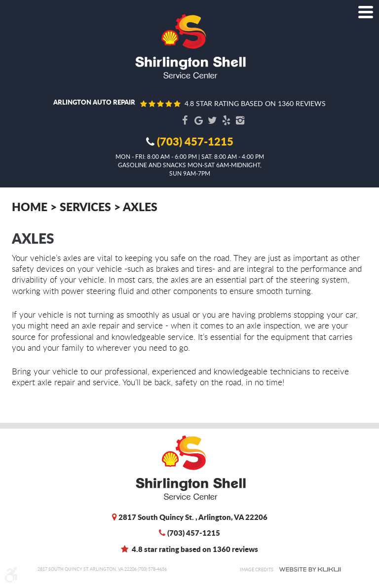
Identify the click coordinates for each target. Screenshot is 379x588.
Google (198, 120)
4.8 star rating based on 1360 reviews (255, 103)
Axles (140, 206)
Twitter (212, 120)
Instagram (240, 120)
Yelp (226, 120)
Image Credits (257, 570)
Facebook (185, 120)
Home (30, 206)
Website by (310, 570)
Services (85, 206)
